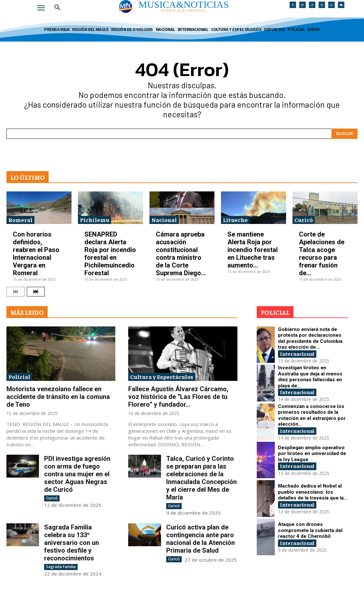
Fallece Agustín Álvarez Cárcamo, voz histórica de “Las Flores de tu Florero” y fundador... (178, 397)
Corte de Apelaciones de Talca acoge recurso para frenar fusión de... (322, 254)
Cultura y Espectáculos (162, 377)
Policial (19, 377)
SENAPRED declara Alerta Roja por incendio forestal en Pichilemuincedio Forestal (110, 254)
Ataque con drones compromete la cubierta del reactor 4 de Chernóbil (311, 530)
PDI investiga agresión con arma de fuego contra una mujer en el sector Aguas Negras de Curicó (77, 474)
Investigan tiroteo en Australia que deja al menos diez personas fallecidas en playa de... (310, 376)
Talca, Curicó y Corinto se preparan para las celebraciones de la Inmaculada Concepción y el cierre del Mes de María (201, 478)
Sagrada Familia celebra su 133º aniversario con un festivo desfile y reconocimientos (72, 543)
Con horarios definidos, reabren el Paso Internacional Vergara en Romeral (36, 254)
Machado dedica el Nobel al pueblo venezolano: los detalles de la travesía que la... (310, 492)
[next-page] (36, 292)
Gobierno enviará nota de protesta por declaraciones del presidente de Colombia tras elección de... (312, 338)
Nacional (164, 220)
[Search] (345, 134)
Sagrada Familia (61, 567)
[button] (57, 8)
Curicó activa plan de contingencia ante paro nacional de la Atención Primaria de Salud (201, 539)
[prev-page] (15, 292)
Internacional (300, 349)
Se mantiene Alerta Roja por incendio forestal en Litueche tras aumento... (253, 250)
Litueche (235, 220)
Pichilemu (95, 220)
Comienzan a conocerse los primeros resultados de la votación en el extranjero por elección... (311, 415)
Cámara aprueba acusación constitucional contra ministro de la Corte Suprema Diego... (181, 254)
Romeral (20, 220)
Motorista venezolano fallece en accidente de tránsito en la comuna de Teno (58, 397)
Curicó (304, 220)
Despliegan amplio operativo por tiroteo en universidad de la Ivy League (308, 453)
